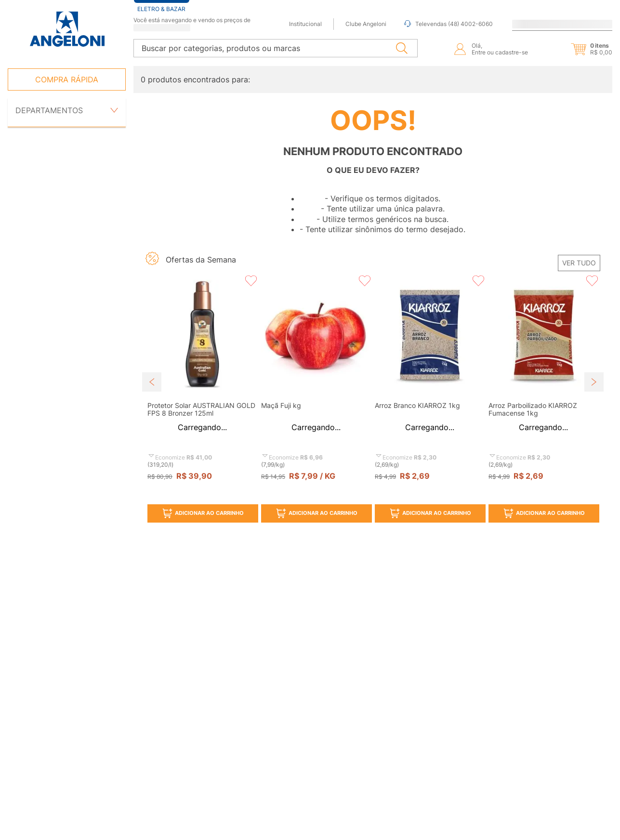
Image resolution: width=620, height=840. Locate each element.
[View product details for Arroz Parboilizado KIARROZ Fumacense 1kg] (543, 401)
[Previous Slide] (152, 382)
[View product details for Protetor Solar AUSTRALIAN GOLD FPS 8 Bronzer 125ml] (202, 401)
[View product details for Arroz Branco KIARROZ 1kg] (430, 401)
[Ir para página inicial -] (67, 29)
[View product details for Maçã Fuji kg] (316, 401)
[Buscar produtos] (402, 48)
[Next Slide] (594, 382)
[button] (583, 49)
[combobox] (276, 48)
